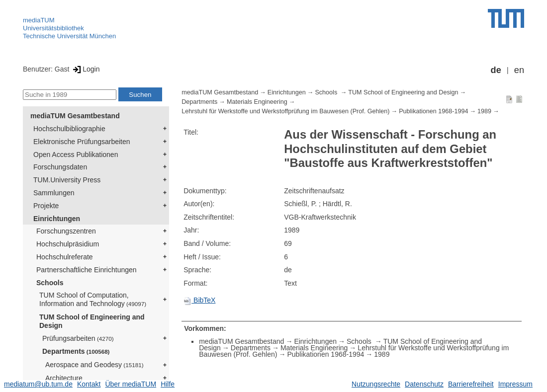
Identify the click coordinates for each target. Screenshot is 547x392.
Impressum (515, 384)
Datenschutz (424, 384)
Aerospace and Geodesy (94, 365)
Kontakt (89, 384)
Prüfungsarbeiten (78, 338)
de (496, 70)
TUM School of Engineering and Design (92, 321)
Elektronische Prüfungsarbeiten (82, 142)
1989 (484, 111)
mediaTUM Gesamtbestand (75, 116)
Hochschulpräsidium (68, 244)
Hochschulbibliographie (69, 129)
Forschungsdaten (60, 167)
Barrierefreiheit (471, 384)
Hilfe (168, 384)
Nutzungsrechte (376, 384)
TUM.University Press (67, 180)
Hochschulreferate (65, 257)
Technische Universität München (69, 36)
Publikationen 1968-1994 (433, 111)
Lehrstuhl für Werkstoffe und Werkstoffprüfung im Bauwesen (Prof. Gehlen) (285, 111)
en (519, 70)
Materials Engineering (257, 102)
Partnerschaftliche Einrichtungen (87, 270)
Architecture (64, 378)
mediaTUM (39, 20)
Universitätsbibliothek (53, 28)
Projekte (46, 206)
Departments (76, 351)
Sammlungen (54, 193)
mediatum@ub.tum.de (38, 384)
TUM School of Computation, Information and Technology (93, 299)
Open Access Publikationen (76, 155)
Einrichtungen (57, 219)
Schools (50, 283)
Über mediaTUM (131, 384)
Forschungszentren (66, 231)
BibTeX (199, 300)
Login (85, 69)
